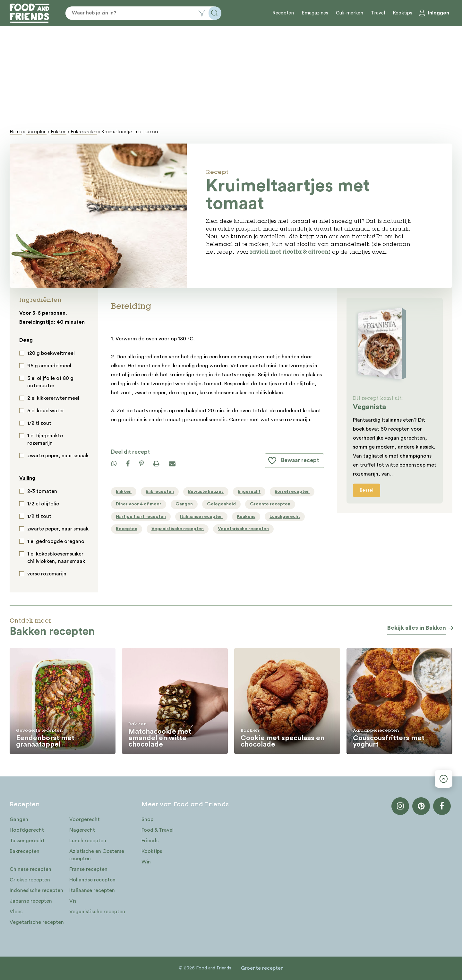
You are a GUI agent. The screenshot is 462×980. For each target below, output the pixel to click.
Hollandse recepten (92, 880)
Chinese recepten (30, 869)
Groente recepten (262, 968)
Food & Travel (158, 830)
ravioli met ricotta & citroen (289, 253)
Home (16, 132)
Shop (147, 819)
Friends (150, 841)
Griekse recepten (30, 880)
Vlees (16, 912)
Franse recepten (88, 869)
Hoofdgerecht (27, 830)
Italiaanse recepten (92, 890)
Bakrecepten (84, 132)
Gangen (19, 819)
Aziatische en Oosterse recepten (97, 855)
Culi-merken (350, 13)
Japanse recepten (31, 901)
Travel (378, 13)
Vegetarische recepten (37, 922)
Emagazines (315, 13)
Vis (73, 901)
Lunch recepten (88, 841)
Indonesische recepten (36, 890)
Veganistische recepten (97, 912)
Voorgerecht (85, 819)
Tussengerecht (27, 841)
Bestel (367, 490)
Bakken (59, 132)
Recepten (283, 13)
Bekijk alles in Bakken (417, 628)
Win (146, 862)
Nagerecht (82, 830)
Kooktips (402, 13)
